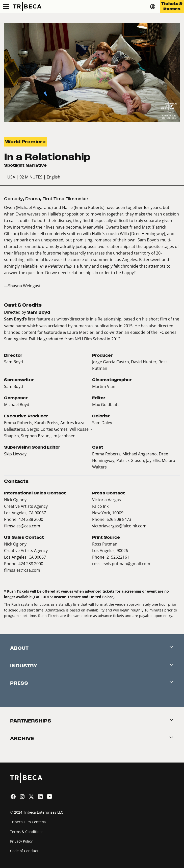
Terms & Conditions (27, 832)
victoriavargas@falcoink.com (119, 526)
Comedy (14, 199)
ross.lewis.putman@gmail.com (121, 564)
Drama (33, 199)
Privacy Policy (21, 841)
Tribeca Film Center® (28, 822)
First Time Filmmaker (65, 199)
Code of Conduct (24, 851)
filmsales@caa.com (22, 526)
